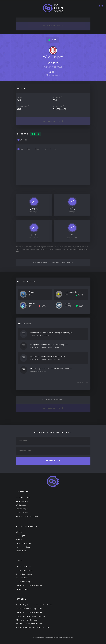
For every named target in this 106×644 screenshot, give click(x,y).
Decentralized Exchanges (27, 516)
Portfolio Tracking (24, 543)
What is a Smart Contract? (27, 620)
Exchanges (20, 536)
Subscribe (53, 461)
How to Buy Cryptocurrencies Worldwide (34, 605)
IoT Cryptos (21, 505)
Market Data (21, 551)
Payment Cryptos (23, 498)
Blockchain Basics (24, 567)
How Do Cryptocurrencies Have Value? (33, 627)
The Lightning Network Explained (31, 616)
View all (83, 383)
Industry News (22, 578)
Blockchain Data (23, 547)
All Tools (20, 532)
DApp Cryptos (22, 501)
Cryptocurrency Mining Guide (29, 609)
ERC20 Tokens (22, 513)
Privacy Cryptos (23, 509)
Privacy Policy (22, 589)
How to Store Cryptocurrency (29, 624)
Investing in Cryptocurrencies (29, 585)
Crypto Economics (24, 574)
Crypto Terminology (25, 570)
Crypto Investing (23, 582)
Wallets (19, 540)
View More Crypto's (53, 400)
